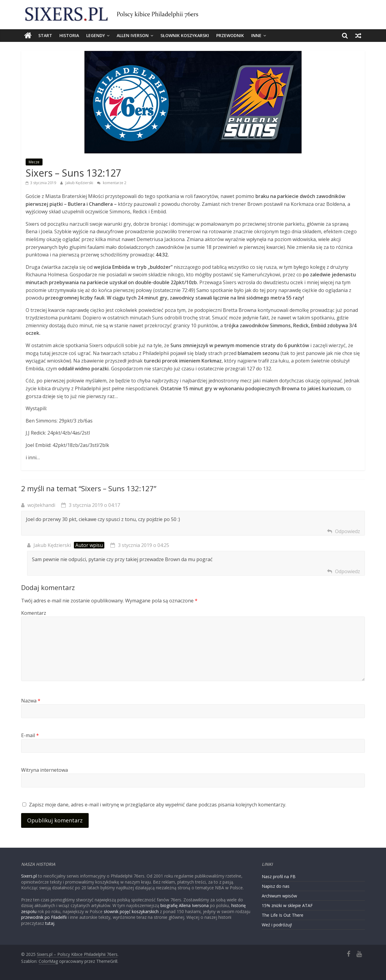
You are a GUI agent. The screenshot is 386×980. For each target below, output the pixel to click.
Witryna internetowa (44, 770)
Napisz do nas (276, 886)
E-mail (30, 735)
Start (45, 35)
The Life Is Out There (283, 915)
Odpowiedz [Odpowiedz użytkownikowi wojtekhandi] (348, 531)
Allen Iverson (133, 35)
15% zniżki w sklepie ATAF (287, 905)
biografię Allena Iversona (185, 905)
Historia (69, 35)
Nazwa (31, 701)
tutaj (50, 923)
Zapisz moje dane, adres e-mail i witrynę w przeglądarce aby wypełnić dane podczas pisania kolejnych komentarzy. (158, 805)
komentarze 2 (112, 183)
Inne (256, 35)
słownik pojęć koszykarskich (131, 911)
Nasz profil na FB (279, 876)
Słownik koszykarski (185, 35)
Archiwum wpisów (279, 896)
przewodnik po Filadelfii (44, 917)
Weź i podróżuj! (277, 925)
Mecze (34, 162)
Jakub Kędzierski (80, 183)
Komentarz (34, 613)
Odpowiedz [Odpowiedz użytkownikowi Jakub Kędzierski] (348, 571)
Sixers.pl (29, 876)
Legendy (96, 35)
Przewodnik (230, 35)
